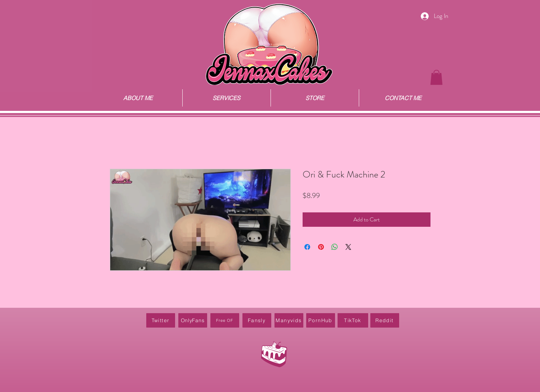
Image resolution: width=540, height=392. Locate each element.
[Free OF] (225, 320)
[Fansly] (257, 320)
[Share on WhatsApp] (335, 247)
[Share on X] (348, 247)
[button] (436, 77)
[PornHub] (321, 320)
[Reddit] (385, 320)
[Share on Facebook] (307, 247)
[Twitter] (161, 320)
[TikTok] (353, 320)
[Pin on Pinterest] (321, 247)
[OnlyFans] (193, 320)
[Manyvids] (289, 320)
